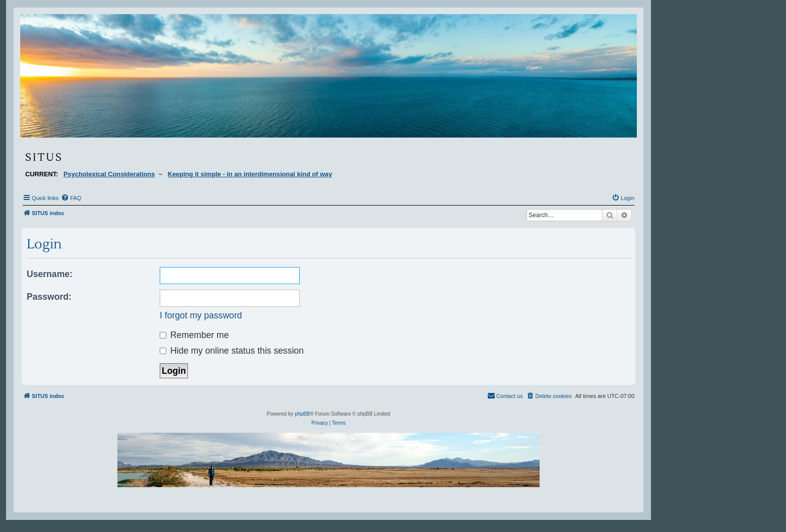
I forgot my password (201, 315)
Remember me (194, 335)
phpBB (302, 414)
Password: (49, 297)
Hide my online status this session (232, 351)
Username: (50, 274)
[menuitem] (71, 198)
